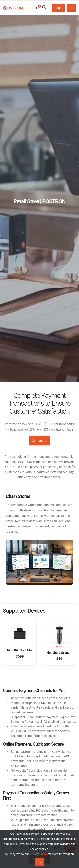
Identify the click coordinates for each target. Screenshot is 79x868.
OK (39, 862)
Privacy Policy (38, 854)
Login (59, 8)
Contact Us (39, 441)
